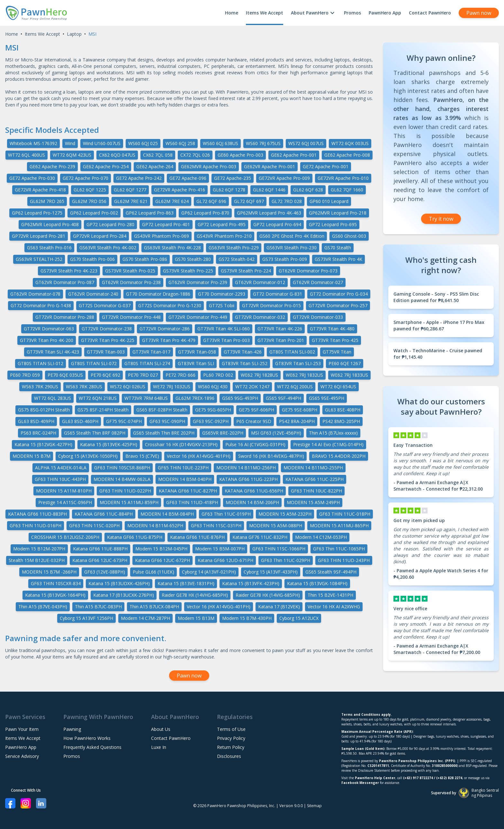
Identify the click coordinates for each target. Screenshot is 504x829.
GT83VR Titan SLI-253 (298, 363)
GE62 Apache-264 (155, 166)
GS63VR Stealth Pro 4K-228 (172, 248)
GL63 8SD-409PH (36, 421)
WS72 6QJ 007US (306, 143)
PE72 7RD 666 (180, 375)
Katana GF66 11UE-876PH (197, 537)
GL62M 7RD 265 (47, 201)
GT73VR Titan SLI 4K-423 (53, 352)
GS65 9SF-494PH (283, 398)
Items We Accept (265, 13)
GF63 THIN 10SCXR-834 (56, 583)
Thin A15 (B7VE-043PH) (43, 607)
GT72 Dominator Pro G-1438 (41, 305)
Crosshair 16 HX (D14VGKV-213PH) (181, 444)
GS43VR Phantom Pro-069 (162, 236)
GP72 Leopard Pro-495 (222, 224)
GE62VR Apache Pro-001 (270, 166)
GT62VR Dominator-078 (35, 294)
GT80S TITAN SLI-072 (94, 363)
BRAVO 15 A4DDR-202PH (339, 456)
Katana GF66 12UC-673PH (100, 560)
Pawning (72, 729)
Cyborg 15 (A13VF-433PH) (271, 572)
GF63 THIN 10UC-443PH (60, 479)
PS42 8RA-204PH (297, 421)
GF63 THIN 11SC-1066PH (279, 549)
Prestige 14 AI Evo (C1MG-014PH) (328, 444)
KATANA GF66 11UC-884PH (104, 514)
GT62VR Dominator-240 (93, 294)
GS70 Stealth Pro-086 (145, 259)
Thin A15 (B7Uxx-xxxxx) (333, 433)
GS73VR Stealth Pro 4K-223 (69, 271)
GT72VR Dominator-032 (260, 317)
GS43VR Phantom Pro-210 (224, 236)
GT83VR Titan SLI (196, 363)
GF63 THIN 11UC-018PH (345, 514)
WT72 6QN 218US (98, 398)
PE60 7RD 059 (25, 375)
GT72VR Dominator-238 (107, 329)
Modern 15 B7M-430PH (247, 618)
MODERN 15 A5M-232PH (285, 514)
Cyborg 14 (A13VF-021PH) (209, 572)
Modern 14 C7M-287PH (145, 618)
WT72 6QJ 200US (295, 387)
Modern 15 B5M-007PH (220, 549)
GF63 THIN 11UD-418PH (192, 502)
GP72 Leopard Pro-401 (166, 224)
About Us (161, 729)
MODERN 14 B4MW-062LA (122, 479)
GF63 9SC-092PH (211, 421)
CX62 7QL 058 (158, 155)
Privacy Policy (231, 738)
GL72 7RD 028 (287, 201)
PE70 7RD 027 (143, 375)
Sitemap (314, 806)
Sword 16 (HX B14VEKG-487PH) (271, 456)
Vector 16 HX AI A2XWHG (334, 607)
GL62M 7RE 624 (172, 201)
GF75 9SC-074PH (124, 421)
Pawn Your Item (22, 729)
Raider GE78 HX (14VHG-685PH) (195, 595)
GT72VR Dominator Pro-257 (338, 305)
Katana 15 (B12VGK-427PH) (43, 444)
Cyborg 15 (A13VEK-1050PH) (88, 456)
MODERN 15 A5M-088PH (276, 525)
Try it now (441, 219)
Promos (352, 13)
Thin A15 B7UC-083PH (98, 607)
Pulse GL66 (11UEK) (153, 572)
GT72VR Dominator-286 (165, 329)
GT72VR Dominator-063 (49, 329)
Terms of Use (231, 729)
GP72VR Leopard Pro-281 (39, 236)
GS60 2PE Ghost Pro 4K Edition (292, 236)
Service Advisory (22, 756)
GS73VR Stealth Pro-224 (246, 271)
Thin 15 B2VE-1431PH (330, 595)
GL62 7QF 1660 (347, 190)
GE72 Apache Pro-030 (32, 178)
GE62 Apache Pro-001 (294, 155)
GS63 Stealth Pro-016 (49, 248)
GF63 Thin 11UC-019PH (226, 514)
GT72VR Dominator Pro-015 (271, 305)
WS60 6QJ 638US (221, 143)
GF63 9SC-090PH (167, 421)
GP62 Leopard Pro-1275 (37, 213)
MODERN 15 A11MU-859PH (129, 502)
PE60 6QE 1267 (345, 363)
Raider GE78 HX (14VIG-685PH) (268, 595)
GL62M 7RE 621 (131, 201)
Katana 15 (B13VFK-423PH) (251, 583)
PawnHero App (385, 13)
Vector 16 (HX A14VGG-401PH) (199, 456)
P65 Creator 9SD (254, 421)
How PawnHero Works (87, 738)
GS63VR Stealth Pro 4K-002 (108, 248)
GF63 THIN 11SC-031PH (216, 525)
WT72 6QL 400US (27, 155)
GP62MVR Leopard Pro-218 (338, 213)
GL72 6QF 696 (211, 201)
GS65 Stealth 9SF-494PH (331, 572)
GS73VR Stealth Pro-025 (130, 271)
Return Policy (231, 747)
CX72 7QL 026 (195, 155)
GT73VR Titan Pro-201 (281, 340)
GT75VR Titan (337, 352)
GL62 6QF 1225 (90, 190)
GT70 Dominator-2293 (222, 294)
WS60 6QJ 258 (180, 143)
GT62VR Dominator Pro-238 (131, 282)
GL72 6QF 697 (249, 201)
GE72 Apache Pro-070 (85, 178)
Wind (70, 143)
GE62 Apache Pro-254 (106, 166)
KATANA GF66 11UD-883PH (37, 514)
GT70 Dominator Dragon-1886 (158, 294)
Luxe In (159, 747)
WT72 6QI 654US (338, 387)
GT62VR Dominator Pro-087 (65, 282)
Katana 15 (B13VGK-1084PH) (317, 583)
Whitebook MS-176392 (33, 143)
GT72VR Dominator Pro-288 (65, 317)
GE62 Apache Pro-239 (52, 166)
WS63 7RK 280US (84, 387)
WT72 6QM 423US (72, 155)
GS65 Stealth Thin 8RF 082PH (95, 433)
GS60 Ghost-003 (349, 236)
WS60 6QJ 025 (143, 143)
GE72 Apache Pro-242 (139, 178)
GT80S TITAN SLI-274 (147, 363)
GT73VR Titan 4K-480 (332, 329)
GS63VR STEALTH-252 (39, 259)
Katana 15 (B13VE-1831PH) (186, 583)
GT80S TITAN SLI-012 (40, 363)
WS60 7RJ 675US (263, 143)
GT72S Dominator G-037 (105, 305)
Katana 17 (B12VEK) (279, 607)
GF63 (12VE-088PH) (105, 572)
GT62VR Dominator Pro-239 (198, 282)
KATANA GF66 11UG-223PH (248, 479)
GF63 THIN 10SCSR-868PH (122, 468)
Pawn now (479, 13)
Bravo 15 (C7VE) (142, 456)
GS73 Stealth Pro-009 (285, 259)
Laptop (74, 34)
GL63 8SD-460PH (80, 421)
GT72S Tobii (222, 305)
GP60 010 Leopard (329, 201)
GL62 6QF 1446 (269, 190)
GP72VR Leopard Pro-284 (100, 236)
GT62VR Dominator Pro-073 (308, 271)
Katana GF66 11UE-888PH (100, 549)
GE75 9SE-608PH (300, 410)
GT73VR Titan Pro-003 (226, 340)
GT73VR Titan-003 (106, 352)
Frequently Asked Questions (92, 747)
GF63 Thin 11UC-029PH (286, 560)
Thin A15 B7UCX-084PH (154, 607)
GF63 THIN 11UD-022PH (125, 491)
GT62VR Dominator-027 (318, 282)
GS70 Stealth (338, 248)
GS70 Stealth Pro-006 (92, 259)
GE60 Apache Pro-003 (240, 155)
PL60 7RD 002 (218, 375)
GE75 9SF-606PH (256, 410)
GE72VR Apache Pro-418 (40, 190)
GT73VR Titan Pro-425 (335, 340)
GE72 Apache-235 (233, 178)
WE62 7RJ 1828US (259, 375)
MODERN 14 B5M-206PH (252, 502)
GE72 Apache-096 (188, 178)
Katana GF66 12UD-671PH (225, 560)
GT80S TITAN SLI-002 (292, 352)
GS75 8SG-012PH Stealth (44, 410)
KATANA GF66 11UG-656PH (254, 491)
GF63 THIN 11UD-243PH (344, 560)
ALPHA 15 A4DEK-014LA (61, 468)
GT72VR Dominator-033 (318, 317)
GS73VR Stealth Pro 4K (338, 259)
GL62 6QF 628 (308, 190)
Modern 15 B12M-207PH (39, 549)
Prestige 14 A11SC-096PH (65, 502)
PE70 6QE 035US (65, 375)
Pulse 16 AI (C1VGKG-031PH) (255, 444)
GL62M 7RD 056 (89, 201)
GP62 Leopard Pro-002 (94, 213)
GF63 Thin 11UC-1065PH (339, 549)
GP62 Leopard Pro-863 (150, 213)
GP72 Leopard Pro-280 (110, 224)
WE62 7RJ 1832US (304, 375)
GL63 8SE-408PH (343, 410)
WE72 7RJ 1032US (172, 387)
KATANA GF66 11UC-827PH (188, 491)
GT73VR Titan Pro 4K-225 (108, 340)
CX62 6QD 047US (117, 155)
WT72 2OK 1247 (252, 387)
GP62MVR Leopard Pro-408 (50, 224)
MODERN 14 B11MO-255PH (313, 468)
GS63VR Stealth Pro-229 (234, 248)
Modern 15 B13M (196, 618)
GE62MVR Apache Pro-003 (209, 166)
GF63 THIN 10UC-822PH (316, 491)
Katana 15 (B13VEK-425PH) (109, 444)
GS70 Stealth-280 (193, 259)
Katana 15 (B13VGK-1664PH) (55, 595)
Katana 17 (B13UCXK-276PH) (124, 595)
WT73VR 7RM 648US (146, 398)
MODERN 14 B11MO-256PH (246, 468)
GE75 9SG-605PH (213, 410)
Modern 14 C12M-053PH (321, 537)
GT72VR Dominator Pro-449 (198, 317)
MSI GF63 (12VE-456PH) (276, 433)
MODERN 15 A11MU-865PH (339, 525)
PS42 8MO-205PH (341, 421)
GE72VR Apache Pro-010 (343, 178)
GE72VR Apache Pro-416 (180, 190)
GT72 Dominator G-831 (278, 294)
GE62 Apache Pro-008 (347, 155)
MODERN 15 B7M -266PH (49, 572)
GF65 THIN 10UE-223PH (183, 468)
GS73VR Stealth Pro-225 (188, 271)
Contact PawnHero (430, 13)
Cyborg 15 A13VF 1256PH (86, 618)
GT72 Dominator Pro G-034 (339, 294)
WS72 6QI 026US (128, 387)
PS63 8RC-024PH (38, 433)
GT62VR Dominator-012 (260, 282)
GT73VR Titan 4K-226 (280, 329)
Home (232, 13)
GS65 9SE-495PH (327, 398)
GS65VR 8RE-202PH (223, 433)
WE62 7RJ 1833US (349, 375)
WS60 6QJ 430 (213, 387)
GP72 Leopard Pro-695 (333, 224)
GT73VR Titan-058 (197, 352)
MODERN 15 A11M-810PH (64, 491)
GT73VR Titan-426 (243, 352)
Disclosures (229, 756)
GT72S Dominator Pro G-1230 (170, 305)
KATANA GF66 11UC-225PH (315, 479)
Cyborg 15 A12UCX (299, 618)
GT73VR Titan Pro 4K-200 (47, 340)
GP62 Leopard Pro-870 (205, 213)
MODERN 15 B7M (32, 456)
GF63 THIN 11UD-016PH (36, 525)
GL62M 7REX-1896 (195, 398)
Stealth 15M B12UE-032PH (37, 560)
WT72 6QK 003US (350, 143)
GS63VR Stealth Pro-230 (292, 248)
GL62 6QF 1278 (229, 190)
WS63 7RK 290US (40, 387)
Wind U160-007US (102, 143)
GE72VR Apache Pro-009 (284, 178)
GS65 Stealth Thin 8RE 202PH (164, 433)
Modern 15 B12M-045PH (161, 549)
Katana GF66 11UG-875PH (135, 537)
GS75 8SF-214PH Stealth (103, 410)
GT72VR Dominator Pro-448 (131, 317)
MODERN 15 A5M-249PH (313, 502)
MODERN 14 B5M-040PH (185, 479)
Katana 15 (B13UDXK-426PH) (119, 583)
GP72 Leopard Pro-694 (277, 224)
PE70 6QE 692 (105, 375)
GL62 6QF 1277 (130, 190)
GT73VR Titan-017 (151, 352)
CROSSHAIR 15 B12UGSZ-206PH (65, 537)
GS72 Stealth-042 (237, 259)
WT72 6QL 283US (53, 398)
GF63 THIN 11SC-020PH (94, 525)
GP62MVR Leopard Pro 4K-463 (269, 213)
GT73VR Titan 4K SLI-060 (224, 329)
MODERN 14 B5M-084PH (167, 514)
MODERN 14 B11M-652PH (155, 525)
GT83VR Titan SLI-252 (245, 363)
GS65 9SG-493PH (240, 398)
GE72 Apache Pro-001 (326, 166)
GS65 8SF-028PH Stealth (162, 410)
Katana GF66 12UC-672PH (162, 560)
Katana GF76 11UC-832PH (260, 537)
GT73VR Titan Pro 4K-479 (169, 340)
